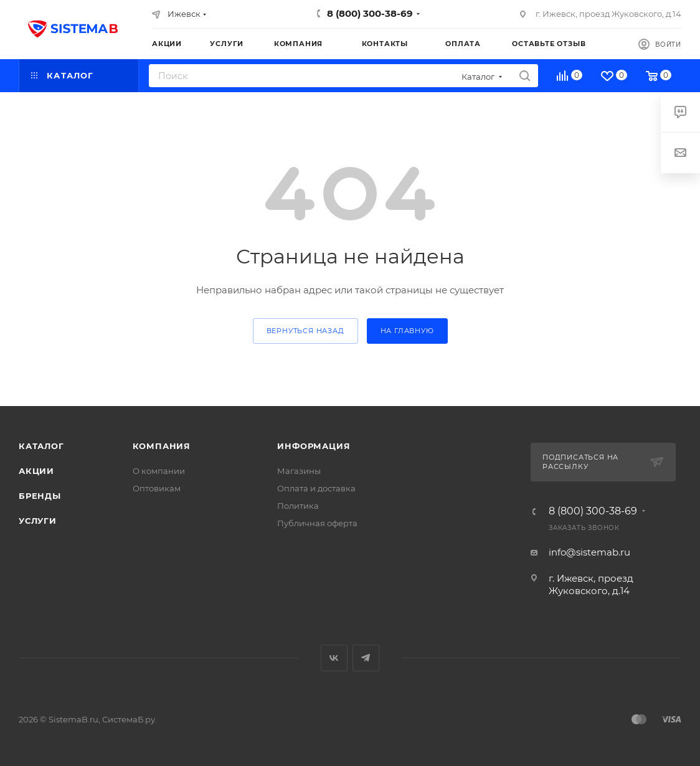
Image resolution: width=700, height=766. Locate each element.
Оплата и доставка (316, 488)
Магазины (299, 471)
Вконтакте (334, 658)
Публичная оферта (317, 523)
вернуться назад (305, 331)
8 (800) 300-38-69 (370, 13)
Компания (162, 446)
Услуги (38, 521)
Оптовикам (157, 488)
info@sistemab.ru (589, 552)
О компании (159, 471)
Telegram (366, 658)
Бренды (40, 496)
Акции (36, 471)
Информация (314, 446)
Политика (298, 506)
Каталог (41, 446)
